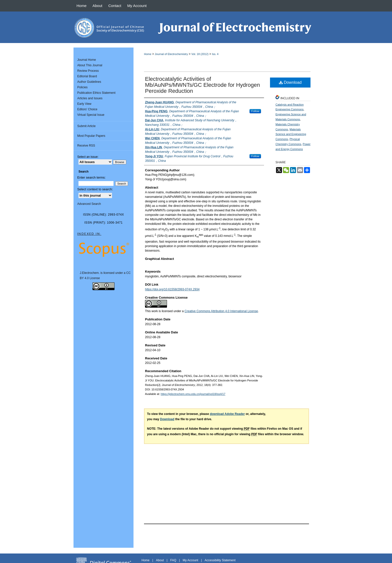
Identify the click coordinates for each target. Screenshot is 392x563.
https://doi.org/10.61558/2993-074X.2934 (172, 289)
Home (148, 54)
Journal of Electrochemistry (171, 54)
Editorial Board (87, 76)
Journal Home (87, 60)
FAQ (173, 560)
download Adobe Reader (227, 414)
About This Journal (90, 65)
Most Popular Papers (91, 136)
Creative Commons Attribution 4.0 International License (221, 311)
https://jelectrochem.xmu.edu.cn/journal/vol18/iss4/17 (193, 394)
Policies (82, 87)
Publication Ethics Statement (96, 93)
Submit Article (86, 126)
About (160, 560)
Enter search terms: (91, 177)
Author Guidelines (89, 82)
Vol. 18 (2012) (200, 54)
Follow (255, 111)
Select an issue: (88, 157)
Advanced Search (89, 204)
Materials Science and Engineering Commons (291, 134)
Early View (84, 104)
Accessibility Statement (220, 560)
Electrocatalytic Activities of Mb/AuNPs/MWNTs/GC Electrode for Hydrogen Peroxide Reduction (202, 85)
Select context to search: (95, 189)
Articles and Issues (90, 98)
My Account (190, 560)
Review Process (88, 71)
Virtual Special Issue (91, 115)
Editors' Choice (87, 109)
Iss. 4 (215, 54)
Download (290, 82)
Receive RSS (86, 146)
